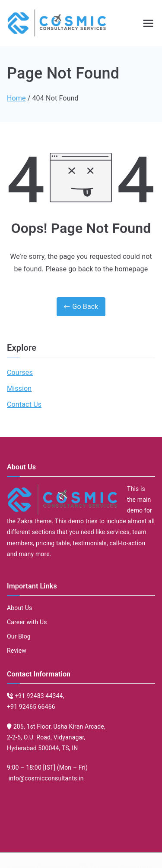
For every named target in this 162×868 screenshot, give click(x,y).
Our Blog (19, 636)
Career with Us (27, 622)
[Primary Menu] (148, 23)
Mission (19, 388)
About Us (19, 608)
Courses (20, 373)
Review (17, 651)
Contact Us (24, 404)
